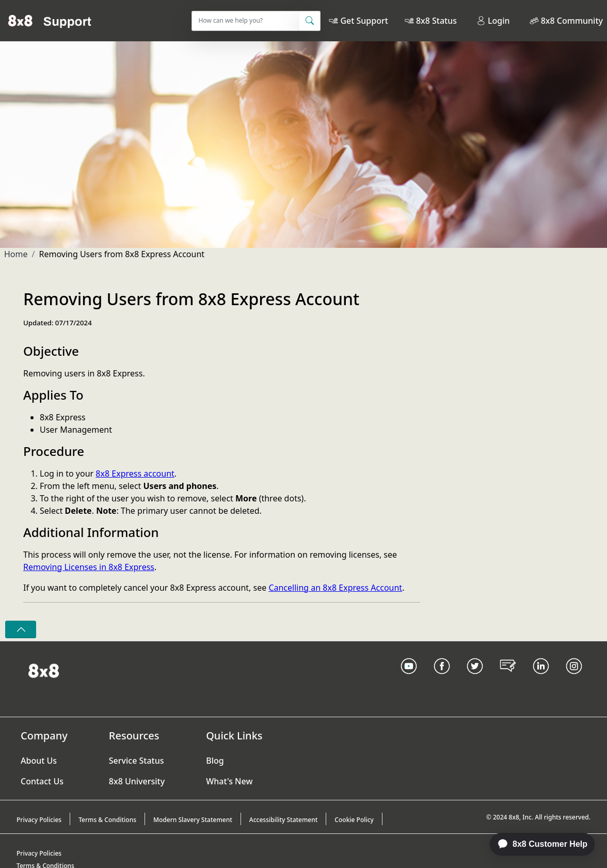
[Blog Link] (508, 679)
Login (493, 21)
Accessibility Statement (284, 820)
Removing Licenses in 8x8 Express (89, 567)
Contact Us (42, 781)
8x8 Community (572, 21)
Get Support (364, 21)
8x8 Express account (135, 474)
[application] (537, 844)
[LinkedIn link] (541, 679)
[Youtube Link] (409, 679)
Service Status (137, 761)
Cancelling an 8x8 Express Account (335, 588)
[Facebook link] (442, 679)
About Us (39, 761)
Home (16, 254)
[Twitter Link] (475, 679)
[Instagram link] (574, 679)
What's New (229, 781)
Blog (215, 761)
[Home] (50, 21)
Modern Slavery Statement (193, 820)
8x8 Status (436, 21)
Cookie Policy (354, 820)
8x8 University (137, 781)
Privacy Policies (39, 820)
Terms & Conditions (107, 820)
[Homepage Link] (44, 670)
